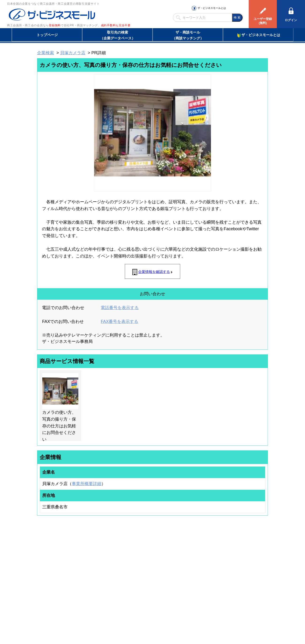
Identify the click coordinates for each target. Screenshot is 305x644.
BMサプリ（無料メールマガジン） (54, 592)
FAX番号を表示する (119, 322)
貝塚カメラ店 (73, 53)
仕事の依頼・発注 (44, 573)
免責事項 (43, 623)
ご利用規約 (212, 616)
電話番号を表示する (120, 308)
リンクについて (184, 616)
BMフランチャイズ (101, 596)
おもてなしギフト (200, 573)
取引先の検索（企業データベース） (118, 35)
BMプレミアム (98, 561)
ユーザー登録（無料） (46, 561)
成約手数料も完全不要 (116, 25)
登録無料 (55, 25)
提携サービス (98, 584)
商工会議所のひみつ (202, 567)
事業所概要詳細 (87, 484)
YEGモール (196, 579)
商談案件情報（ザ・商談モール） (53, 579)
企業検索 (46, 53)
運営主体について (239, 573)
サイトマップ (106, 616)
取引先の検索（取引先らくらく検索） (56, 567)
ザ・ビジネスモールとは (212, 8)
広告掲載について (75, 616)
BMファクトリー (100, 578)
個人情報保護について (246, 616)
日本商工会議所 (199, 561)
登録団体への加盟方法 (144, 567)
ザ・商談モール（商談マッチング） (188, 35)
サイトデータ (135, 616)
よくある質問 (236, 567)
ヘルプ (158, 616)
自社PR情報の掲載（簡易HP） (52, 586)
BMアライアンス (100, 590)
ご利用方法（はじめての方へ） (247, 561)
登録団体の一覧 (140, 561)
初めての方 (44, 616)
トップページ (47, 35)
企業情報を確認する (154, 272)
